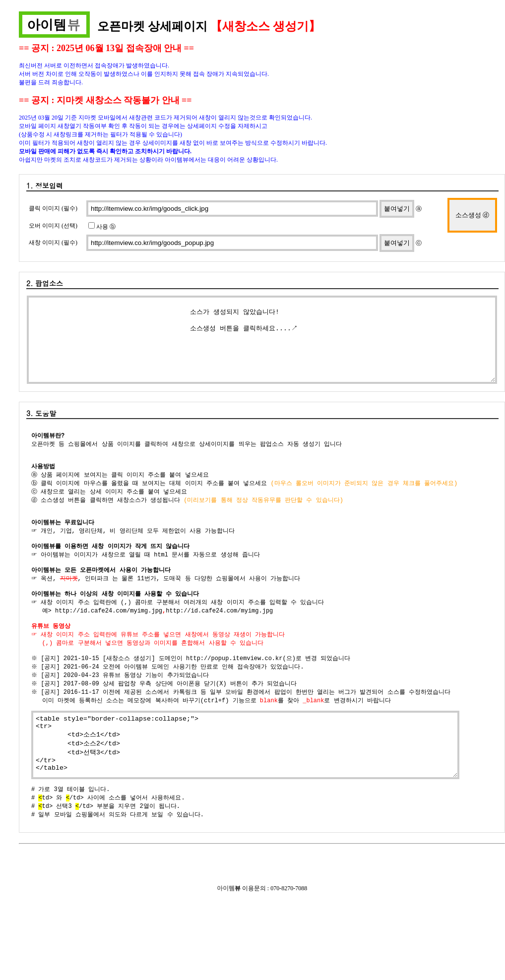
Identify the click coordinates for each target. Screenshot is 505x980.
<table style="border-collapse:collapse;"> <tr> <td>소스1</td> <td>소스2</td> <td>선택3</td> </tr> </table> (245, 771)
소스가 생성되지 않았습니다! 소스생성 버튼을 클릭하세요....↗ (262, 340)
